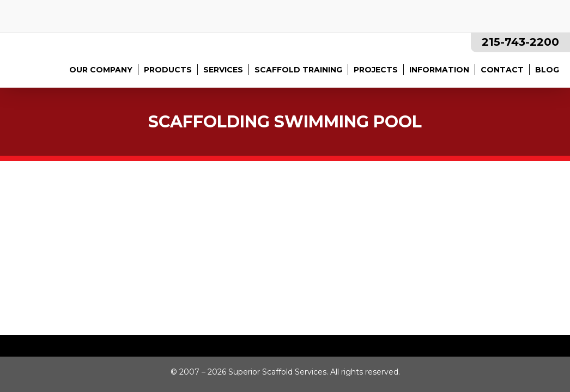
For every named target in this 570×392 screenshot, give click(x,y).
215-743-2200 (520, 42)
